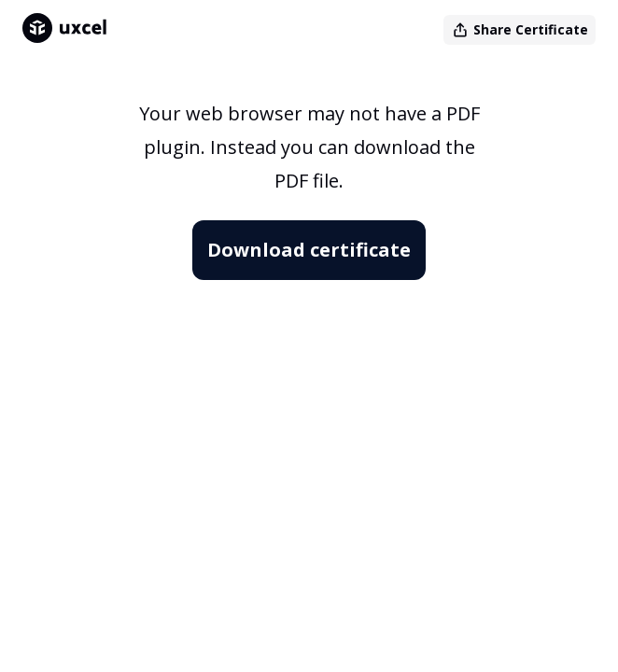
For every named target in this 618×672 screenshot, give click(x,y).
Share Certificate (520, 30)
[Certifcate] (309, 366)
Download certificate (309, 250)
